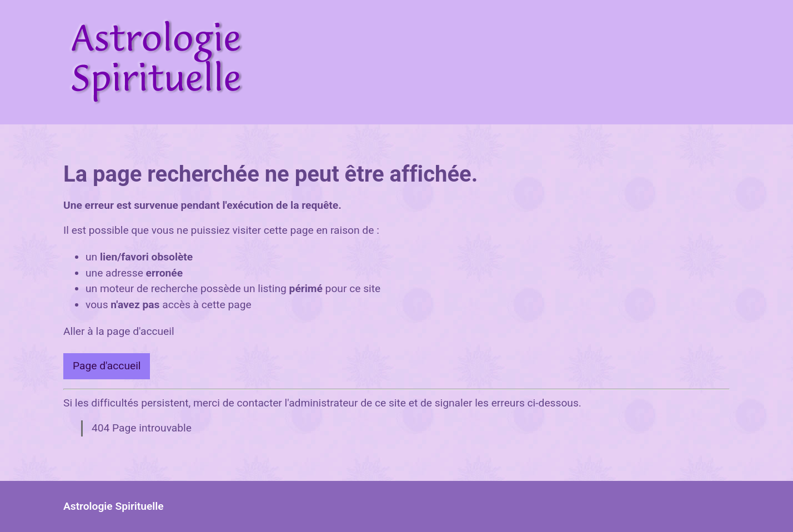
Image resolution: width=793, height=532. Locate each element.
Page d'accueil (107, 366)
